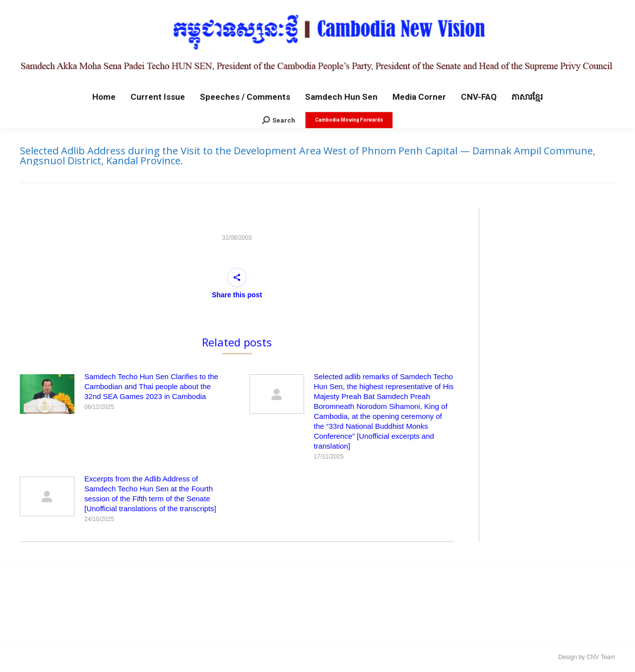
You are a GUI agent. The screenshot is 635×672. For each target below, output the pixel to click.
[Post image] (47, 394)
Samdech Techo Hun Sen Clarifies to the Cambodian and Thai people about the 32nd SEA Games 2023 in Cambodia (151, 386)
